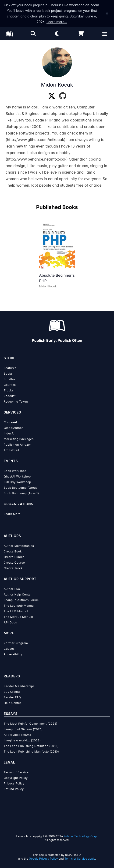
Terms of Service (16, 772)
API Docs (10, 622)
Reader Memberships (19, 686)
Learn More (12, 514)
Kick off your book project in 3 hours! (32, 5)
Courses (10, 385)
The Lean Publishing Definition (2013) (31, 746)
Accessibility (13, 654)
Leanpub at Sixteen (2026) (23, 729)
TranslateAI (12, 450)
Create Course (14, 563)
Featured (10, 368)
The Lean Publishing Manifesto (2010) (31, 752)
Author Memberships (19, 546)
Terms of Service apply (80, 859)
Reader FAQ (12, 697)
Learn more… (57, 22)
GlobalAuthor (13, 428)
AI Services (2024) (17, 735)
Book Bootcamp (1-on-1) (21, 493)
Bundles (10, 379)
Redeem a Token (16, 402)
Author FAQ (12, 589)
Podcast (10, 396)
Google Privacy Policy (43, 859)
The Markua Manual (18, 617)
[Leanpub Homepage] (9, 34)
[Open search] (33, 34)
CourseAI (10, 422)
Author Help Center (18, 594)
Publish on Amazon (18, 445)
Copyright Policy (16, 778)
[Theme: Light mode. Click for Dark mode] (57, 34)
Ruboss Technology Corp (80, 836)
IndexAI (9, 433)
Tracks (9, 390)
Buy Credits (12, 692)
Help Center (12, 703)
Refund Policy (14, 789)
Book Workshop (15, 471)
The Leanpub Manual (19, 606)
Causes (9, 649)
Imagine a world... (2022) (22, 740)
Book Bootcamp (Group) (21, 488)
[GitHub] (63, 96)
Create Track (13, 568)
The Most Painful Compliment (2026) (31, 724)
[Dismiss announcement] (107, 13)
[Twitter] (52, 96)
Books (8, 374)
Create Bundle (14, 557)
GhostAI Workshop (17, 476)
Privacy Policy (14, 783)
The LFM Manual (16, 611)
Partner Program (16, 643)
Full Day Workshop (17, 482)
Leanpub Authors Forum (21, 600)
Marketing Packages (19, 439)
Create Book (13, 551)
